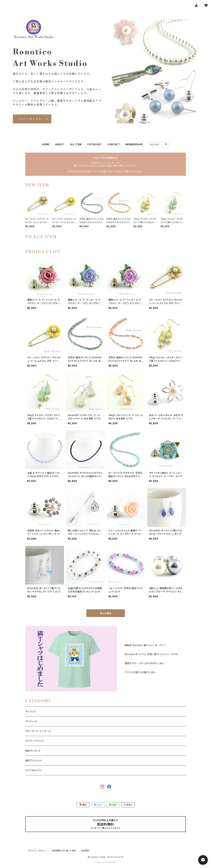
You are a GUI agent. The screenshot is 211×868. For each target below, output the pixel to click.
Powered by (106, 862)
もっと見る (106, 613)
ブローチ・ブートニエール (38, 731)
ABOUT (60, 144)
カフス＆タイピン (34, 770)
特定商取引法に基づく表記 (64, 851)
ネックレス (31, 711)
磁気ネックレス (33, 751)
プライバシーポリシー (37, 851)
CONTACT (114, 144)
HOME (46, 144)
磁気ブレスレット (34, 760)
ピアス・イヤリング (34, 741)
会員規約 (85, 851)
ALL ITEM (76, 144)
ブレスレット (31, 721)
